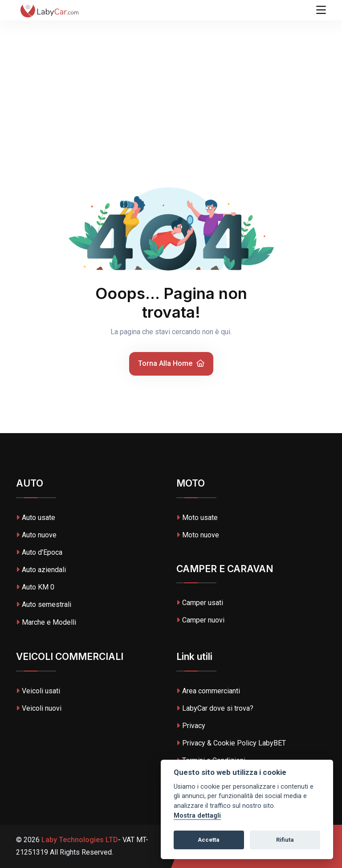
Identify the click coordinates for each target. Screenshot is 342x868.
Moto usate (197, 518)
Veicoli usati (38, 691)
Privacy (191, 726)
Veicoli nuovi (39, 708)
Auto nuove (36, 535)
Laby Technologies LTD (79, 840)
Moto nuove (198, 535)
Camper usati (200, 603)
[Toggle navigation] (321, 10)
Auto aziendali (41, 570)
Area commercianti (208, 691)
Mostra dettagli (197, 816)
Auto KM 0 (35, 587)
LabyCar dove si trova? (215, 708)
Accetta (209, 840)
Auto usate (36, 518)
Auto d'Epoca (39, 552)
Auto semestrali (44, 604)
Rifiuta (285, 840)
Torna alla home (171, 363)
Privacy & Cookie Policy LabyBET (231, 743)
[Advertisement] (171, 67)
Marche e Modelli (46, 622)
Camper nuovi (200, 620)
